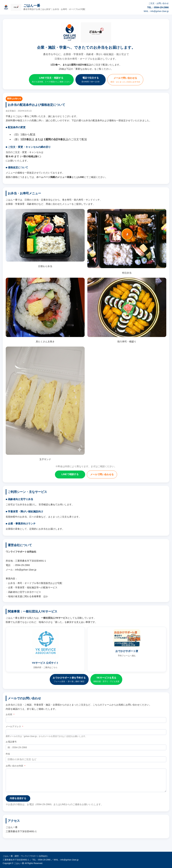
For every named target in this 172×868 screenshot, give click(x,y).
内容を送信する (18, 798)
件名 (8, 754)
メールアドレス (15, 726)
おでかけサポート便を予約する (69, 680)
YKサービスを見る (106, 680)
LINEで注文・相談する (51, 80)
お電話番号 (11, 742)
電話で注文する (91, 80)
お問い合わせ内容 (16, 766)
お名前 (10, 714)
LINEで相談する (70, 474)
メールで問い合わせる (125, 80)
